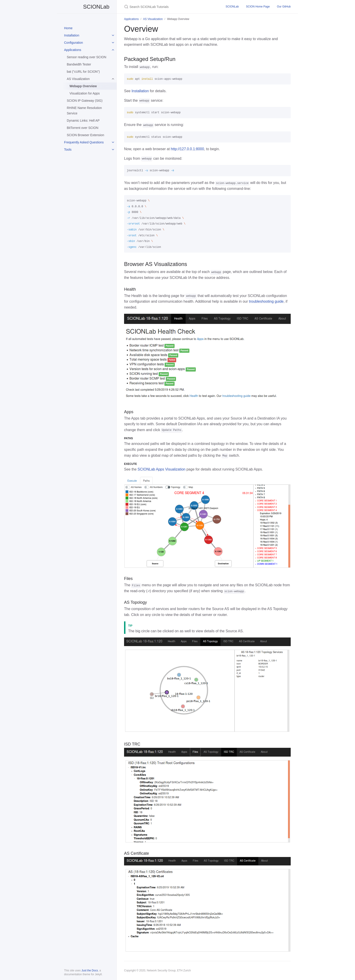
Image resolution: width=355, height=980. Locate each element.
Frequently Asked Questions (84, 142)
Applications (73, 50)
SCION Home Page (258, 7)
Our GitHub (284, 7)
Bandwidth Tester (79, 64)
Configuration (73, 43)
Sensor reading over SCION (86, 57)
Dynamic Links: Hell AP (83, 121)
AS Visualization (78, 79)
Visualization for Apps (85, 93)
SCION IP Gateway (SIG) (85, 101)
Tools (68, 150)
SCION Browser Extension (85, 135)
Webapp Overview (83, 86)
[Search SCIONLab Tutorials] (169, 7)
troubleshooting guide (266, 301)
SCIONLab (87, 7)
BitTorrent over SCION (83, 128)
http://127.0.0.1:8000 (187, 149)
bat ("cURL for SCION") (83, 72)
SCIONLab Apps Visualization (162, 469)
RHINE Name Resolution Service (84, 111)
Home (68, 28)
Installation (72, 35)
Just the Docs (90, 970)
